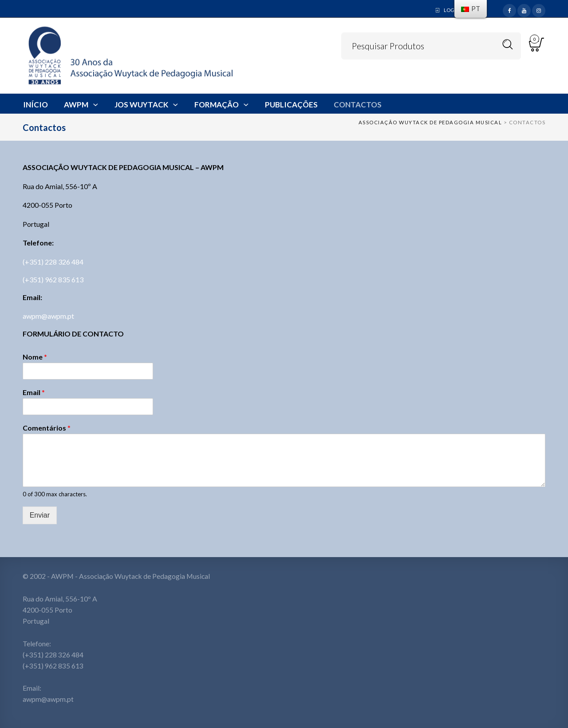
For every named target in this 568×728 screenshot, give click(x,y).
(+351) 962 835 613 (53, 279)
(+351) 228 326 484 (53, 262)
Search (508, 45)
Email (34, 392)
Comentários (47, 428)
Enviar (40, 515)
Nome (35, 357)
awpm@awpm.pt (48, 316)
